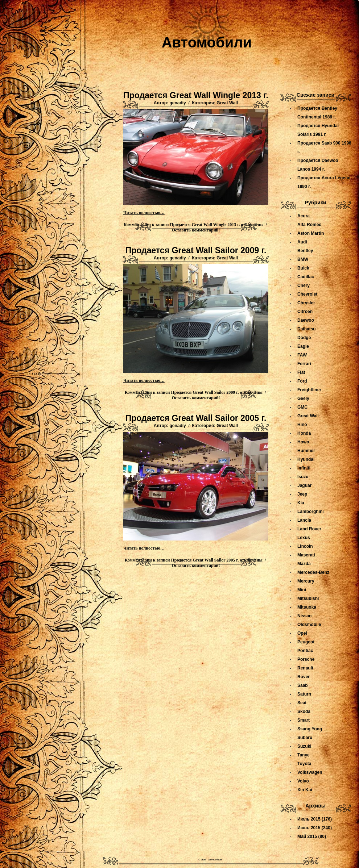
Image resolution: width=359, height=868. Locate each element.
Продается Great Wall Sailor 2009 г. (196, 250)
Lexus (304, 538)
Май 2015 (307, 836)
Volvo (303, 781)
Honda (304, 433)
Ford (302, 381)
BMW (303, 259)
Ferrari (304, 364)
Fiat (301, 372)
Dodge (304, 338)
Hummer (306, 451)
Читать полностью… (144, 213)
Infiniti (304, 468)
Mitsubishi (308, 598)
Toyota (304, 764)
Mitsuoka (307, 607)
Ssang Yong (310, 729)
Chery (304, 285)
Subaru (305, 738)
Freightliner (309, 390)
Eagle (303, 346)
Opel (302, 633)
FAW (302, 355)
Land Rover (309, 529)
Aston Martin (311, 233)
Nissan (304, 616)
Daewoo (306, 320)
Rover (304, 677)
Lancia (304, 520)
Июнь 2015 (309, 828)
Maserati (306, 555)
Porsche (306, 659)
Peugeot (306, 642)
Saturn (304, 694)
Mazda (304, 564)
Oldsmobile (309, 625)
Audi (302, 242)
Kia (301, 503)
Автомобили (207, 42)
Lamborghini (311, 512)
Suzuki (304, 746)
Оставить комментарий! (196, 230)
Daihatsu (307, 329)
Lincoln (305, 546)
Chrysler (306, 303)
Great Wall (227, 103)
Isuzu (303, 477)
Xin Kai (305, 790)
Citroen (305, 312)
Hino (302, 425)
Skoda (304, 711)
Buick (303, 268)
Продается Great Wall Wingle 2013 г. (196, 95)
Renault (305, 668)
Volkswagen (310, 772)
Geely (303, 398)
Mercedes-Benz (313, 572)
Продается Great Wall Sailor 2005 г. (196, 418)
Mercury (306, 581)
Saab (303, 685)
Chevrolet (307, 294)
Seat (302, 703)
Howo (303, 442)
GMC (302, 407)
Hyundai (306, 459)
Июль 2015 (309, 819)
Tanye (304, 755)
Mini (302, 590)
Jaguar (304, 485)
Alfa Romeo (310, 225)
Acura (304, 216)
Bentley (305, 251)
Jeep (302, 494)
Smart (304, 720)
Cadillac (306, 277)
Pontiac (305, 651)
